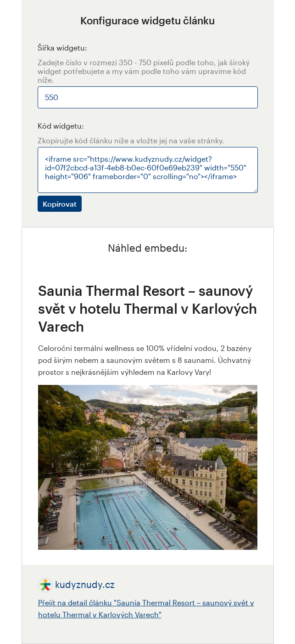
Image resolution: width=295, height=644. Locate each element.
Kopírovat (60, 204)
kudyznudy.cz (85, 584)
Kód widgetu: (61, 126)
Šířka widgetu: (62, 48)
